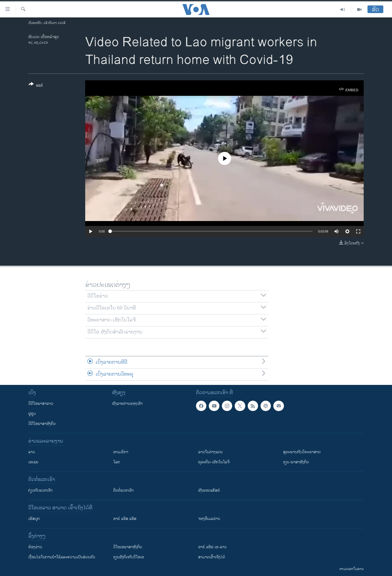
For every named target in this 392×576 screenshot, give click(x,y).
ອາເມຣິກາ (121, 452)
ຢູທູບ (32, 414)
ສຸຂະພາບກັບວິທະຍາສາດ (302, 452)
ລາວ (32, 452)
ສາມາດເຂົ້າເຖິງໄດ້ (212, 557)
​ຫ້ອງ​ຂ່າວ (35, 547)
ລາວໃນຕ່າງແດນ (210, 452)
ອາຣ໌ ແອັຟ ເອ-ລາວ (212, 547)
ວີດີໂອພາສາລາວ (41, 404)
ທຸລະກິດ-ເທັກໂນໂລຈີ (214, 462)
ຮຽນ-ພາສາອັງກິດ (296, 462)
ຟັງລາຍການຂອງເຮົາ (127, 404)
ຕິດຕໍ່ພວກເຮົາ (123, 490)
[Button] (36, 86)
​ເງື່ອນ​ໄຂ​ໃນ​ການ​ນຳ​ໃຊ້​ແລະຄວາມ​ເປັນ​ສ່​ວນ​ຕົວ (62, 557)
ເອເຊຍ (33, 462)
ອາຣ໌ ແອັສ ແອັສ (125, 519)
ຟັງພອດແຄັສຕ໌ (209, 490)
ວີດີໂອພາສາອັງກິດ (42, 424)
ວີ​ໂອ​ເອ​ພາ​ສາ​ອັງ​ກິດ (128, 547)
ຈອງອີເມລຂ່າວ (209, 519)
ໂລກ (117, 462)
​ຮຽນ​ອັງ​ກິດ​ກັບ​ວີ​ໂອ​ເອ (129, 557)
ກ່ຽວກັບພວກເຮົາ (40, 490)
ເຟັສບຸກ (34, 519)
